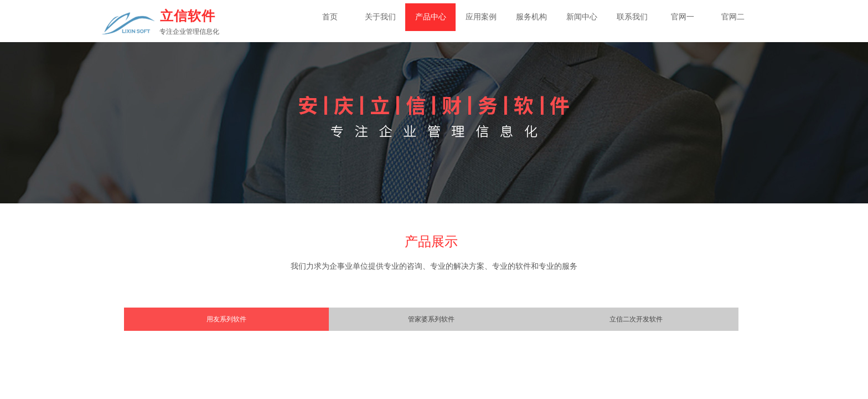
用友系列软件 (226, 319)
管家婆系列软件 (431, 319)
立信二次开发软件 (636, 319)
